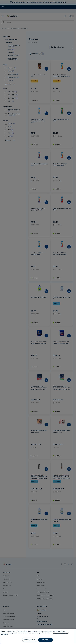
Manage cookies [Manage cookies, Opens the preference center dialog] (30, 640)
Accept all (46, 640)
